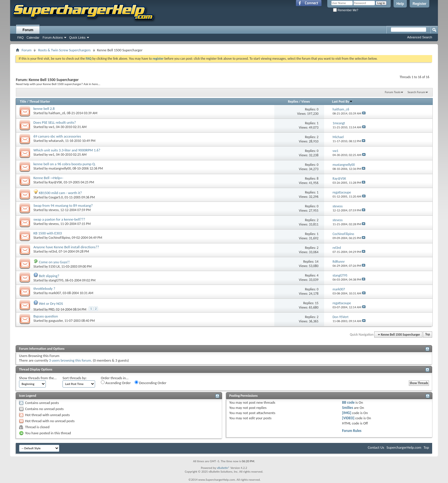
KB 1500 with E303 (48, 233)
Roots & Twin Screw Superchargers (64, 50)
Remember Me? (346, 10)
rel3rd (53, 251)
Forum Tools (393, 92)
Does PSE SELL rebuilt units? (55, 122)
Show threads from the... (38, 378)
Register (419, 4)
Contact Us (376, 447)
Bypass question (46, 316)
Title (23, 102)
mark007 (55, 293)
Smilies (347, 408)
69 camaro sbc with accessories (57, 136)
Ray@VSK (55, 182)
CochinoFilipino (59, 238)
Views (306, 102)
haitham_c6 (57, 113)
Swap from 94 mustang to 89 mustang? (63, 205)
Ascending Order (116, 383)
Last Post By (342, 102)
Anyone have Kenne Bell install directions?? (66, 247)
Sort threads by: (75, 378)
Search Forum (417, 92)
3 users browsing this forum (70, 360)
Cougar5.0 (56, 197)
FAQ (20, 37)
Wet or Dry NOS (51, 303)
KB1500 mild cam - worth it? (60, 193)
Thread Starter (40, 102)
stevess (54, 210)
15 (317, 303)
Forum (28, 30)
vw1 (52, 127)
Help (400, 4)
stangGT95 (56, 280)
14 (317, 262)
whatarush (56, 141)
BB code (348, 402)
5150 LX (54, 266)
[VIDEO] (348, 418)
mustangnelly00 (60, 168)
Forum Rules (352, 431)
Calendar (33, 37)
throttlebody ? (44, 289)
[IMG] (347, 413)
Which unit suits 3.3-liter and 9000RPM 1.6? (67, 150)
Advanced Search (420, 37)
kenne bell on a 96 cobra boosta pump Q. (65, 164)
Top (428, 335)
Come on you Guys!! (54, 262)
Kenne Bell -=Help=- (48, 178)
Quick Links (77, 37)
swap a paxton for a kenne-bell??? (59, 219)
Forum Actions (53, 37)
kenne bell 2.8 (44, 109)
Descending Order (151, 383)
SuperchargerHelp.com (404, 447)
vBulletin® (223, 468)
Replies (293, 102)
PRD (52, 309)
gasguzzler (56, 321)
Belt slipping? (49, 276)
